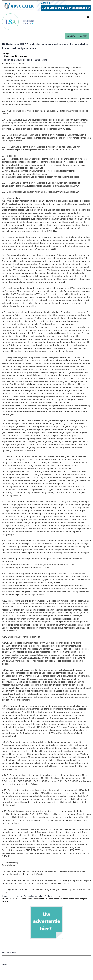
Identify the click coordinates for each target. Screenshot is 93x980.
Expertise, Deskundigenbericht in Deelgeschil (26, 60)
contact (6, 964)
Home (5, 896)
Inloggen (83, 36)
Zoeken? (71, 36)
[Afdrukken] (7, 53)
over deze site (9, 953)
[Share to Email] (4, 53)
